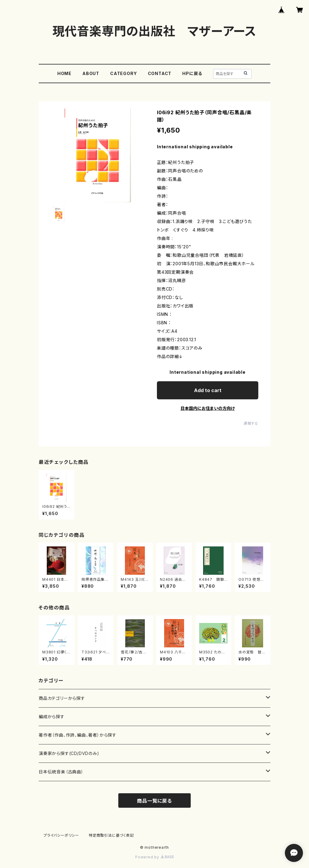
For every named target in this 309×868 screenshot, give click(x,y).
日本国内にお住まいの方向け (208, 408)
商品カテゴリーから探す (62, 698)
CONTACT (160, 73)
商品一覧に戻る (154, 801)
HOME (64, 73)
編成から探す (52, 717)
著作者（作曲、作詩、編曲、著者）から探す (78, 735)
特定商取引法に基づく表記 (111, 835)
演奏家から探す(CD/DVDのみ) (69, 753)
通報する (251, 423)
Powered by (154, 857)
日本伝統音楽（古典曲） (61, 772)
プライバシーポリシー (61, 835)
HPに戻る (192, 73)
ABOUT (91, 73)
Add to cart (208, 390)
